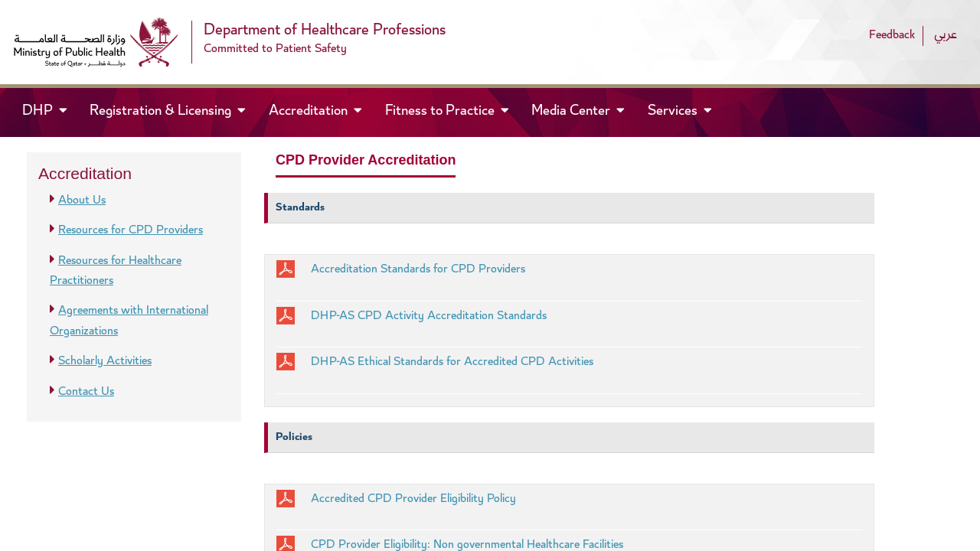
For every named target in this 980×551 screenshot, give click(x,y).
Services (674, 112)
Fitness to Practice (441, 112)
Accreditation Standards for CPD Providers (418, 270)
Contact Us (86, 392)
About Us (82, 201)
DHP (51, 111)
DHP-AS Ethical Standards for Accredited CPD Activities (452, 362)
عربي (946, 36)
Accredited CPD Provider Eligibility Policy (413, 499)
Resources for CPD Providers (131, 231)
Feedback (892, 36)
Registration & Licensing (162, 112)
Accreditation (310, 112)
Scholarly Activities (105, 362)
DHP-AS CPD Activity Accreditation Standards (429, 316)
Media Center (572, 112)
